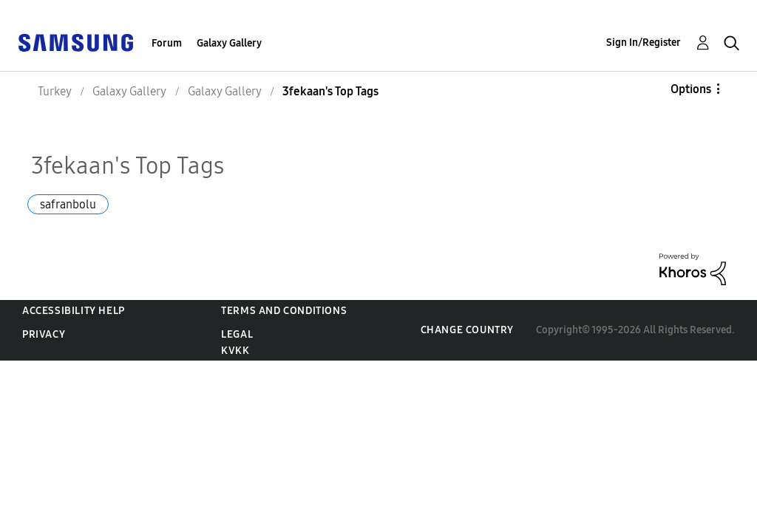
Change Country (467, 330)
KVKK (235, 351)
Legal (237, 334)
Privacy (44, 334)
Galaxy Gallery (229, 43)
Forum (167, 43)
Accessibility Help (74, 311)
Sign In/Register (644, 42)
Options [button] (691, 89)
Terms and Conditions (284, 311)
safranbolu (68, 204)
